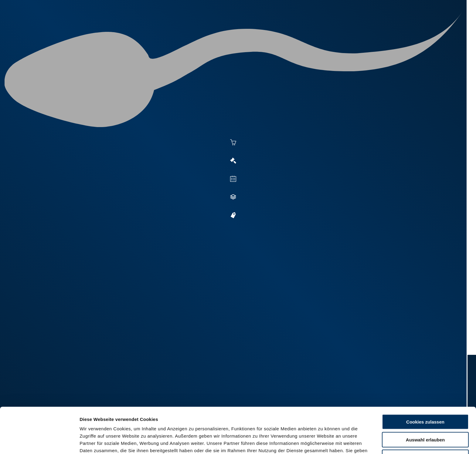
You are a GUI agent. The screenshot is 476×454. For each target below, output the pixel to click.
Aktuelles (219, 28)
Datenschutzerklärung (105, 422)
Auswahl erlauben (425, 397)
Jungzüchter (358, 28)
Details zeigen (331, 442)
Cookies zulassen (425, 379)
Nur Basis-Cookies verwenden (425, 414)
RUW (445, 28)
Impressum (147, 422)
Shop (390, 28)
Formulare (419, 28)
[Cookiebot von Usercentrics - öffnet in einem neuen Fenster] (39, 442)
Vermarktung (291, 28)
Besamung (253, 28)
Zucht (325, 28)
